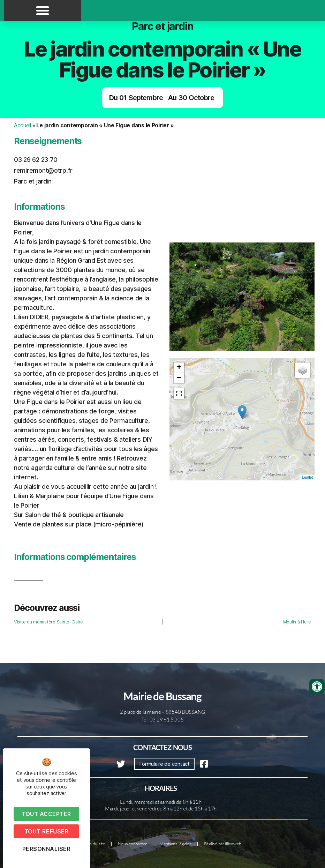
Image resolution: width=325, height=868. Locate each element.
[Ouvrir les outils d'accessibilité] (317, 687)
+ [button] (179, 368)
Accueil (22, 125)
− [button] (179, 378)
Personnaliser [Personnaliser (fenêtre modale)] (47, 849)
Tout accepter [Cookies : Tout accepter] (46, 814)
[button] (43, 10)
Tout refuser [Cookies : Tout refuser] (46, 831)
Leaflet (307, 477)
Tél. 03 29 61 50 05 (162, 720)
